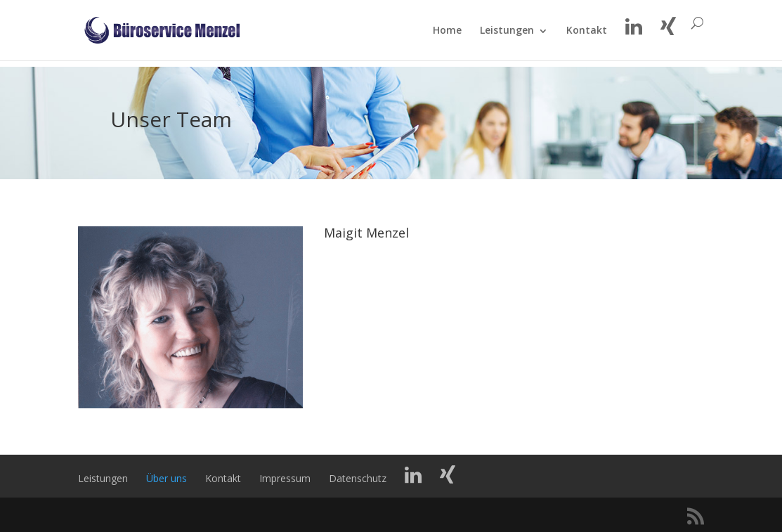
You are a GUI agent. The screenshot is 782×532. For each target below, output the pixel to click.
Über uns (167, 478)
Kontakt (587, 37)
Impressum (285, 478)
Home (447, 37)
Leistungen (507, 37)
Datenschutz (358, 478)
